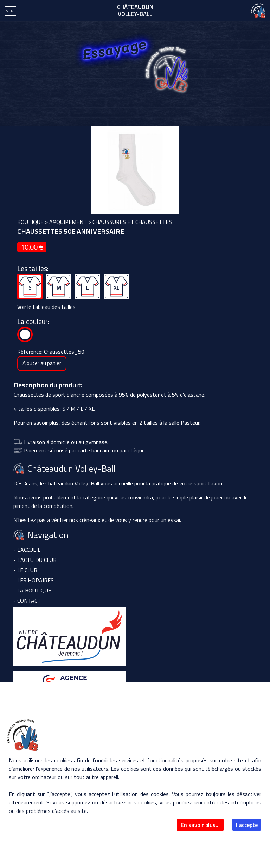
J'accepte (247, 825)
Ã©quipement (68, 222)
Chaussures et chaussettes (132, 222)
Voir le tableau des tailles (46, 307)
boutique (30, 222)
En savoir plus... (200, 825)
